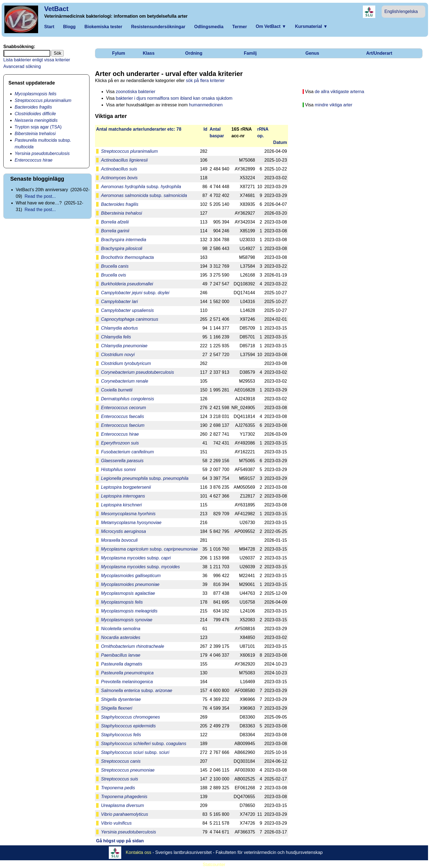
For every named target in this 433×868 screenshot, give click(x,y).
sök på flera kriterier (205, 81)
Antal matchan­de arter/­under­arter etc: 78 (139, 129)
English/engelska (401, 11)
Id (205, 129)
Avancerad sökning (22, 66)
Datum (280, 142)
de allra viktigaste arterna (340, 92)
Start (49, 27)
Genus (312, 53)
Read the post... (40, 196)
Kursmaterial (311, 26)
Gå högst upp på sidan (120, 841)
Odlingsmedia (209, 27)
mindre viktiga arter (334, 105)
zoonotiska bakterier (135, 92)
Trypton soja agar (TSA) (38, 127)
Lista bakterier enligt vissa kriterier (37, 60)
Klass (149, 53)
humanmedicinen (206, 105)
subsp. (141, 187)
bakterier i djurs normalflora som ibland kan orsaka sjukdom (174, 98)
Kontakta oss (138, 852)
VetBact (56, 9)
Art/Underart (379, 53)
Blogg (69, 27)
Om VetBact (271, 26)
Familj (250, 53)
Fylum (119, 53)
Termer (240, 27)
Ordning (194, 53)
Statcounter (214, 865)
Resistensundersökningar (158, 27)
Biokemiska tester (103, 27)
